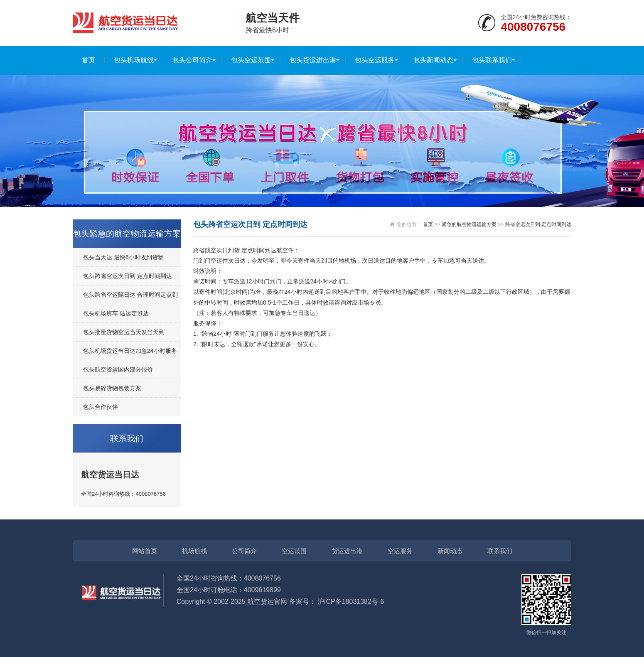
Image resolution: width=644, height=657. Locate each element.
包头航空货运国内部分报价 (118, 369)
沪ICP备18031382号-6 (351, 602)
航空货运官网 (267, 602)
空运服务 (400, 551)
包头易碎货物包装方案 (112, 388)
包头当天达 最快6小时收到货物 (123, 257)
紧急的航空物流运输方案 (469, 224)
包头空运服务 (375, 60)
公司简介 (244, 551)
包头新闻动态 (433, 60)
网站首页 (145, 551)
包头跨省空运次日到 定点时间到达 (128, 276)
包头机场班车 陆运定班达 (116, 313)
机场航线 (194, 551)
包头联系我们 (492, 60)
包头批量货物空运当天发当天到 (124, 332)
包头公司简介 (192, 60)
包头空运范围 (251, 60)
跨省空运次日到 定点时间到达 (538, 224)
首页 (88, 60)
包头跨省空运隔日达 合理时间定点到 (130, 295)
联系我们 (500, 551)
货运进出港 (347, 551)
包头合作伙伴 (101, 407)
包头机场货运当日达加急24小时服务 (130, 351)
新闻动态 (450, 551)
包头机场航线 (134, 60)
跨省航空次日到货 (216, 250)
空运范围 (294, 551)
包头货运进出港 (313, 60)
